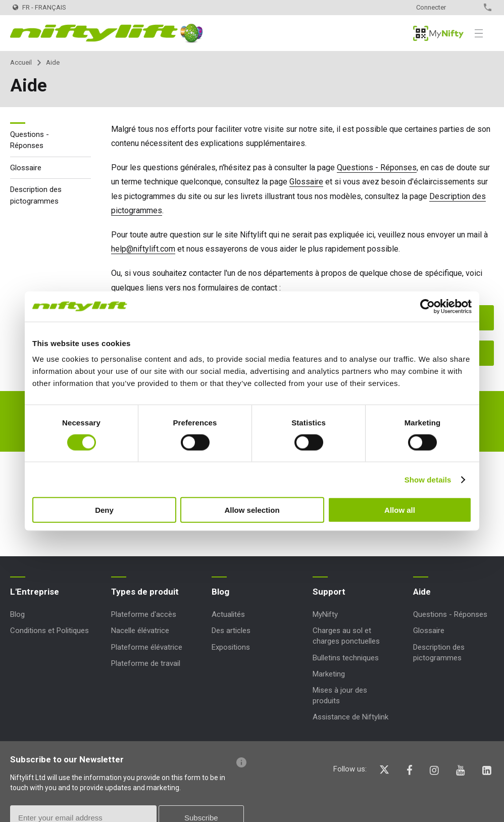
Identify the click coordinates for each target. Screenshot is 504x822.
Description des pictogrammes (36, 195)
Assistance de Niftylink (350, 717)
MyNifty (438, 33)
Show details (428, 479)
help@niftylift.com (143, 249)
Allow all (400, 510)
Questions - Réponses (377, 167)
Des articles (231, 631)
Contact (470, 7)
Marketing (329, 674)
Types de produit (145, 592)
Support (329, 592)
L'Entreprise (35, 592)
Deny (104, 510)
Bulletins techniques (346, 658)
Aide (422, 592)
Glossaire (306, 182)
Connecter (431, 7)
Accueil (21, 62)
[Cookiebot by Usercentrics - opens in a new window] (427, 306)
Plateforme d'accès (144, 614)
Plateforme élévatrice (147, 647)
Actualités (228, 614)
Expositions (231, 647)
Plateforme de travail (146, 663)
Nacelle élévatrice (140, 631)
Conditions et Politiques (49, 631)
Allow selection (252, 510)
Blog (17, 614)
